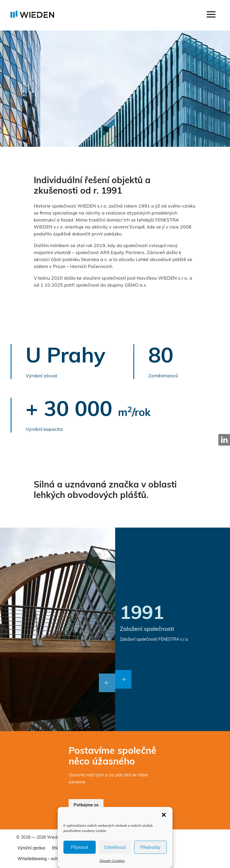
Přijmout (80, 847)
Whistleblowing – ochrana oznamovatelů (55, 859)
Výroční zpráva (31, 848)
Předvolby (150, 847)
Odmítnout (115, 847)
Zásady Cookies (112, 861)
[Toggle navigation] (211, 15)
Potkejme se (86, 805)
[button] (164, 814)
